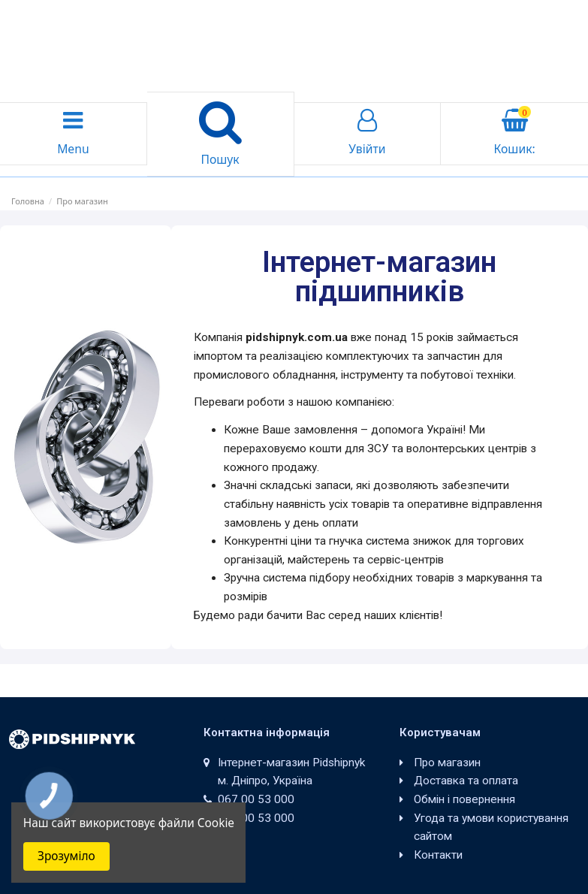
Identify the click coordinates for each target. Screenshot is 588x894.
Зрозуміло (66, 856)
